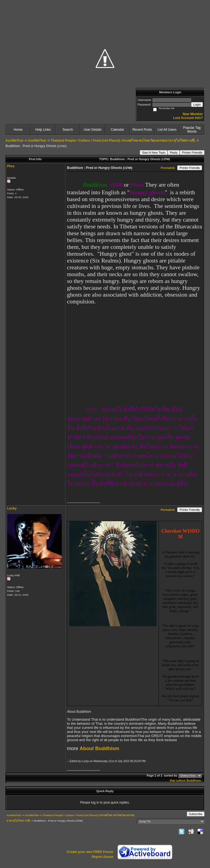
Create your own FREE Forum (90, 852)
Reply (174, 153)
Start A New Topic (154, 153)
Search (68, 130)
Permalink (168, 168)
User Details (93, 130)
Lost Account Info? (188, 118)
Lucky (12, 508)
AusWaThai (14, 141)
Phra (11, 166)
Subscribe (196, 814)
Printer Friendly (192, 153)
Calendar (117, 130)
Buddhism (194, 780)
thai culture (178, 780)
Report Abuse (103, 857)
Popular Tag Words (192, 130)
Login (197, 105)
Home (18, 130)
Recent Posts (142, 130)
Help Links (43, 130)
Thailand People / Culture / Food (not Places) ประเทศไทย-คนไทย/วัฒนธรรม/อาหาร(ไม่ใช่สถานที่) (123, 141)
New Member (193, 114)
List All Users (167, 130)
